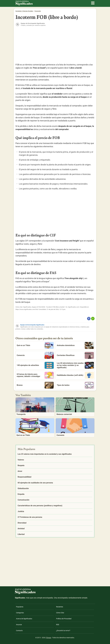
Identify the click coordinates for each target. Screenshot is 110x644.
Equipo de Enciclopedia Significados (32, 325)
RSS (58, 625)
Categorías (20, 613)
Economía (38, 11)
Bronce (35, 385)
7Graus (48, 638)
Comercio (35, 355)
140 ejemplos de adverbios (35, 365)
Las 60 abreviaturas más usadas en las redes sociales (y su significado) (75, 365)
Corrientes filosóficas (75, 355)
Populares (20, 607)
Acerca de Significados (24, 619)
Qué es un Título (35, 345)
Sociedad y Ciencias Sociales (24, 11)
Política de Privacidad (64, 619)
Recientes (60, 607)
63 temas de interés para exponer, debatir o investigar (35, 375)
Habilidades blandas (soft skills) (75, 375)
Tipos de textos (75, 385)
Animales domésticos (75, 345)
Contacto (19, 631)
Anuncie (19, 625)
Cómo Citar (60, 613)
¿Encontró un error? (63, 631)
